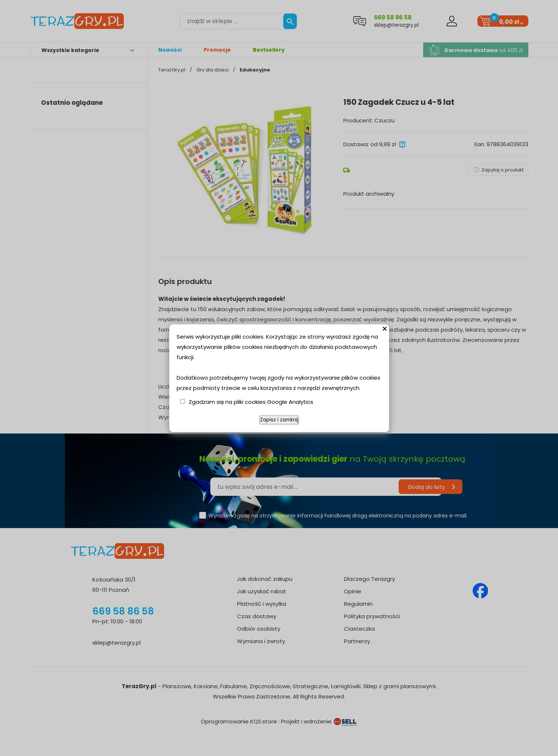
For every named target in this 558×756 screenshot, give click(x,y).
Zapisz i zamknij (279, 420)
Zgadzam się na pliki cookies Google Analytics (251, 402)
